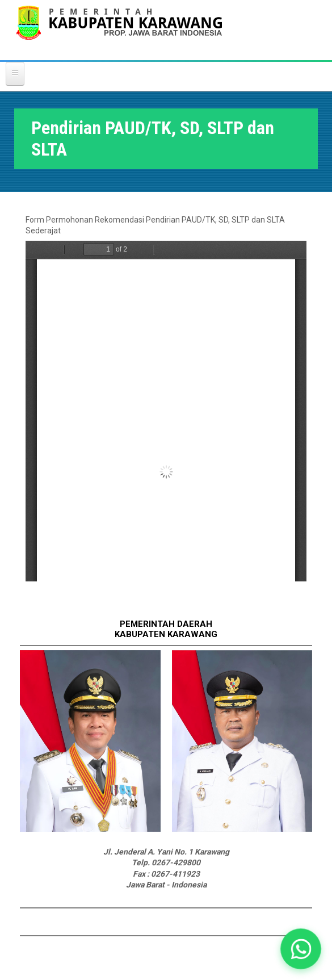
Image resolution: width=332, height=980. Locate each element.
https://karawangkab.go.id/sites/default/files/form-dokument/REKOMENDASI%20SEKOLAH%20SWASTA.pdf (166, 411)
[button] (301, 948)
